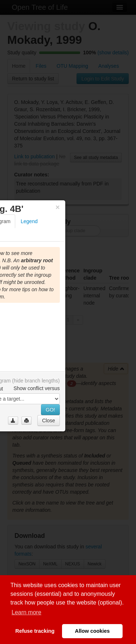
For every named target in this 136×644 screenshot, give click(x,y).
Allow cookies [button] (92, 631)
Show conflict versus (37, 388)
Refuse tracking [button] (35, 631)
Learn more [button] (26, 612)
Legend (29, 221)
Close (49, 421)
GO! (50, 410)
